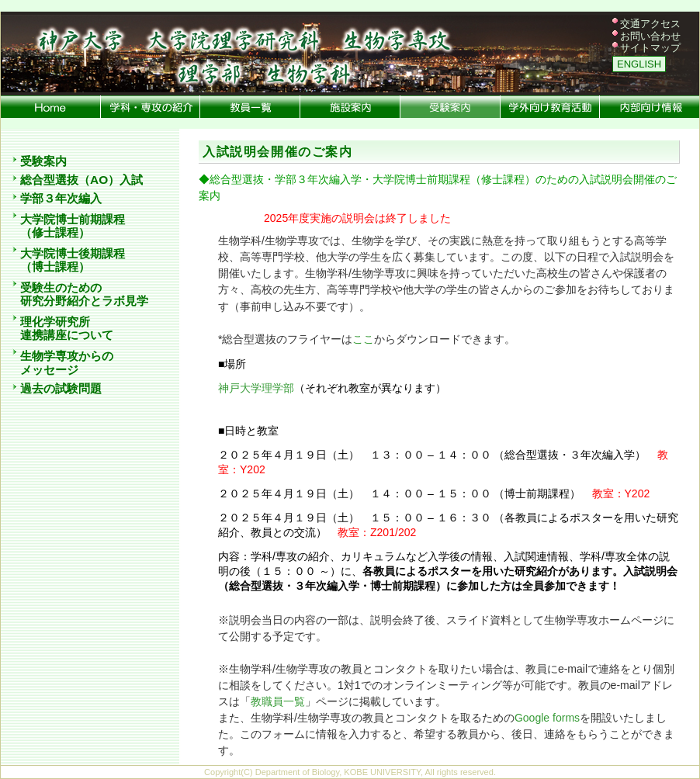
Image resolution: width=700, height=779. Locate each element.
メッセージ (49, 370)
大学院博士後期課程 (73, 253)
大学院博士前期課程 (73, 219)
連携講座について (67, 335)
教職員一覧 (278, 701)
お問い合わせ (650, 36)
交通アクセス (650, 24)
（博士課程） (55, 267)
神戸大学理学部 (256, 388)
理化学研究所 (55, 322)
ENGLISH (639, 64)
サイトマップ (650, 48)
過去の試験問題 (61, 389)
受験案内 (43, 161)
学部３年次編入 (61, 199)
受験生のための (61, 287)
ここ (363, 339)
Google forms (547, 718)
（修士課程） (55, 233)
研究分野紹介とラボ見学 (84, 301)
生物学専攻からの (67, 356)
